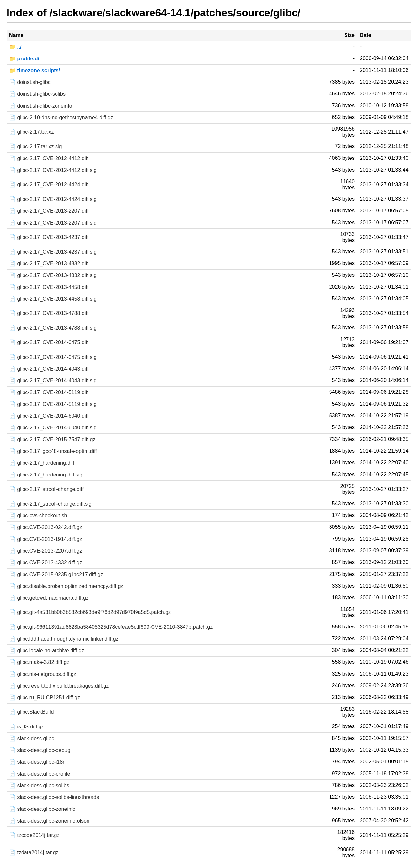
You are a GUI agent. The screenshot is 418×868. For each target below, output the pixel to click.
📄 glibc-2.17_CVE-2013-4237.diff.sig (53, 252)
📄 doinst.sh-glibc (30, 82)
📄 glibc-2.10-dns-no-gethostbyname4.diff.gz (61, 117)
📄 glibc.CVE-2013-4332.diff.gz (46, 563)
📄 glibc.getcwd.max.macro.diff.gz (49, 598)
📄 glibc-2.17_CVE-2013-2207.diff (49, 211)
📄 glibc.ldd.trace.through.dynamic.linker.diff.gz (64, 639)
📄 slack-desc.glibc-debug (40, 750)
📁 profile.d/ (24, 59)
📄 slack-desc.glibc (32, 738)
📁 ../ (15, 47)
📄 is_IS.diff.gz (27, 727)
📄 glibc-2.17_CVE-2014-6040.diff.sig (53, 428)
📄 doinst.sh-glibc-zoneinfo (41, 106)
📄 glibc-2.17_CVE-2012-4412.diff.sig (53, 170)
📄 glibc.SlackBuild (32, 712)
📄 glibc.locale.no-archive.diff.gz (47, 651)
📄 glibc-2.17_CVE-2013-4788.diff (49, 313)
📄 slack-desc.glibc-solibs (39, 785)
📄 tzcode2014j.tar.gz (34, 835)
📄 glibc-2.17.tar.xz (32, 132)
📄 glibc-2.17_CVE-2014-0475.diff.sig (53, 357)
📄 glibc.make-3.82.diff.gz (39, 662)
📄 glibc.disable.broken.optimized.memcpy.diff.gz (66, 586)
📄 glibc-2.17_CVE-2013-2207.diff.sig (53, 223)
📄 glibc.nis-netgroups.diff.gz (43, 674)
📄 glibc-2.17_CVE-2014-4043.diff (49, 369)
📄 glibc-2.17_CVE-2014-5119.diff (49, 392)
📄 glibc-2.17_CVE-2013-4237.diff (49, 237)
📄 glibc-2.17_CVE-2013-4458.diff (49, 287)
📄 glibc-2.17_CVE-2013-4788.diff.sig (53, 328)
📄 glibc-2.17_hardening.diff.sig (46, 475)
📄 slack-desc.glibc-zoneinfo (42, 809)
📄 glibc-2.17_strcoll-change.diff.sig (50, 504)
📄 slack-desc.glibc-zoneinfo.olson (49, 821)
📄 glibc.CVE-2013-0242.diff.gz (46, 527)
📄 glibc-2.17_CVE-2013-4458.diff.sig (53, 299)
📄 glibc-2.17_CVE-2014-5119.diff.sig (53, 404)
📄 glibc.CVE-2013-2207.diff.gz (46, 551)
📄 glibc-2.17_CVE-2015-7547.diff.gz (52, 439)
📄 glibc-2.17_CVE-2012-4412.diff (49, 158)
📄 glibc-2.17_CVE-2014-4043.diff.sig (53, 381)
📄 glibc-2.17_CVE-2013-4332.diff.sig (53, 275)
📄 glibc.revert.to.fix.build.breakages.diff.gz (59, 686)
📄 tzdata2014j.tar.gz (34, 852)
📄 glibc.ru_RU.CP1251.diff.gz (45, 698)
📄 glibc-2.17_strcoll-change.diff (46, 489)
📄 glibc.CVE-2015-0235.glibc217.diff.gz (56, 574)
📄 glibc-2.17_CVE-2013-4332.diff (49, 264)
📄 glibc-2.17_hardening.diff (42, 463)
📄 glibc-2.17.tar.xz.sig (35, 147)
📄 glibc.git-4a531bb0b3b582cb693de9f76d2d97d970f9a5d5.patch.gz (90, 612)
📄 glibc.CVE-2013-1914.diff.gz (46, 539)
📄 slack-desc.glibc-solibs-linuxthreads (54, 797)
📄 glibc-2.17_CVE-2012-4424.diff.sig (53, 199)
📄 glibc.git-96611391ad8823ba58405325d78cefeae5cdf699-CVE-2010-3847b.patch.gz (111, 627)
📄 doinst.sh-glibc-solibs (37, 94)
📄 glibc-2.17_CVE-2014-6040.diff (49, 416)
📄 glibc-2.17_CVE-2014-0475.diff (49, 342)
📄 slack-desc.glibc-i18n (37, 762)
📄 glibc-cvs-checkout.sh (38, 516)
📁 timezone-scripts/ (35, 70)
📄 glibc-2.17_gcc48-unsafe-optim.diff (53, 451)
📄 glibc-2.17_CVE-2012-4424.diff (49, 184)
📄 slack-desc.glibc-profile (40, 774)
